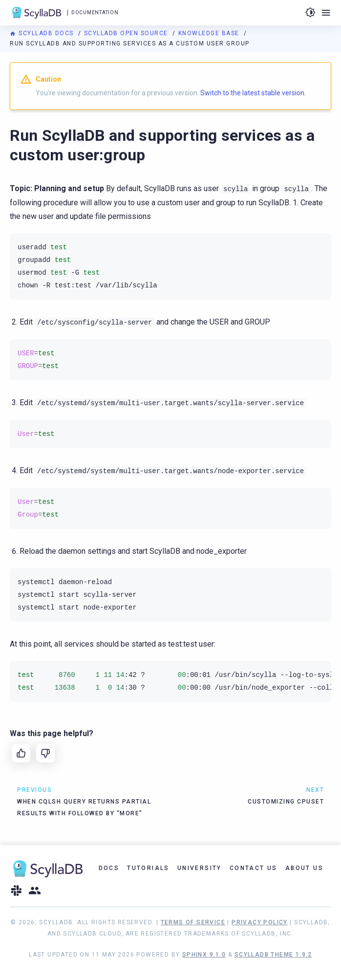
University (200, 868)
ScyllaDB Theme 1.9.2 (273, 955)
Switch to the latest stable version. (253, 93)
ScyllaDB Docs (43, 33)
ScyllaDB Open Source (127, 33)
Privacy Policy (260, 922)
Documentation (95, 12)
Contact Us (254, 868)
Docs (109, 868)
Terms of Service (193, 922)
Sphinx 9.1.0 (204, 955)
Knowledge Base (210, 33)
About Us (304, 868)
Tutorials (148, 868)
